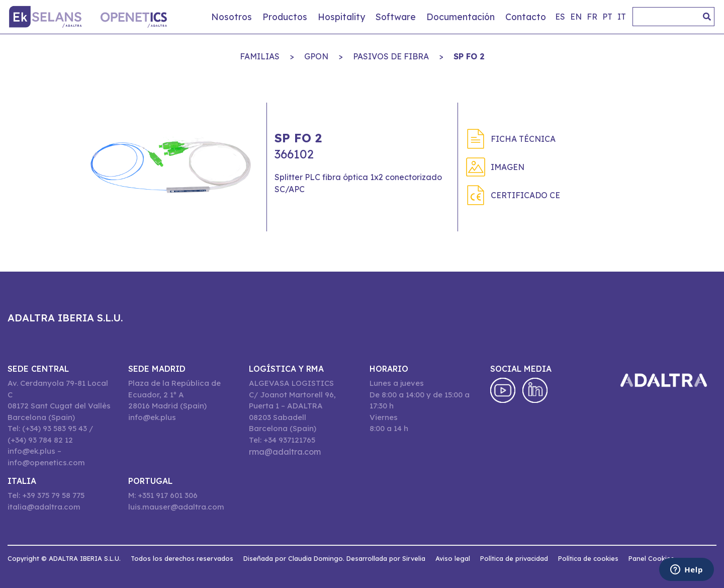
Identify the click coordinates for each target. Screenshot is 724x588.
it (622, 17)
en (576, 17)
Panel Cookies (651, 558)
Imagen (508, 167)
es (560, 17)
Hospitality (341, 17)
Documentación (461, 17)
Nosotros (232, 17)
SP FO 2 (469, 56)
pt (607, 17)
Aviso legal (453, 558)
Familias (260, 56)
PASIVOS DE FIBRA (391, 56)
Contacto (526, 17)
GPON (316, 56)
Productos (285, 17)
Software (396, 17)
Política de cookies (588, 558)
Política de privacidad (514, 558)
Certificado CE (525, 195)
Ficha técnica (523, 139)
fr (592, 17)
